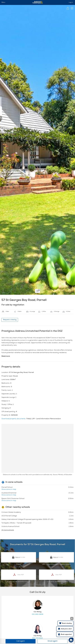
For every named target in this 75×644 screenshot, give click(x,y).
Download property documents (13, 419)
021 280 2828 (37, 614)
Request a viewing (10, 320)
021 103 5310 (37, 638)
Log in (71, 2)
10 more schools (8, 530)
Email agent (53, 641)
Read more (6, 356)
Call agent (21, 641)
